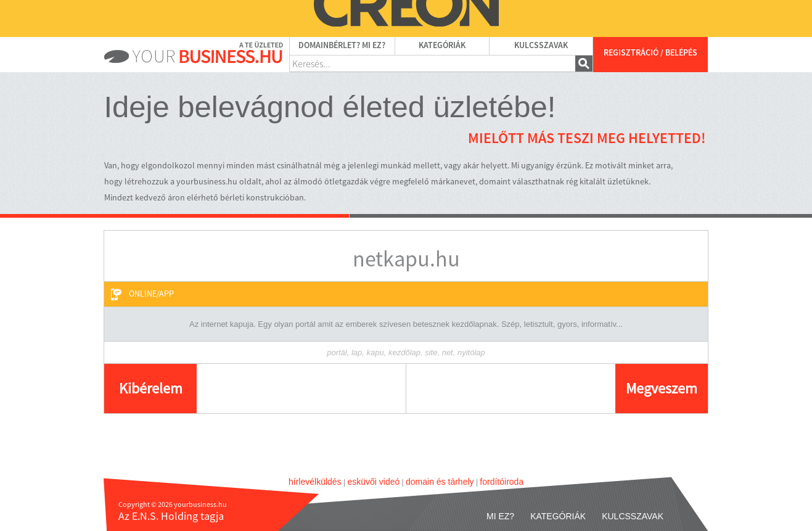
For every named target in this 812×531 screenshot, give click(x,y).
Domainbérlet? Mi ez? (342, 46)
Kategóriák (442, 46)
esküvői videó (373, 482)
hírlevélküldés (315, 482)
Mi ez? (500, 516)
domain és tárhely (440, 482)
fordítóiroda (502, 482)
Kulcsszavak (541, 46)
